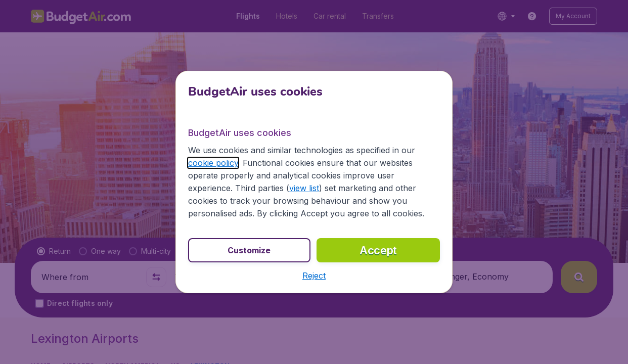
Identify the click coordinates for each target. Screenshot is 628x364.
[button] (314, 276)
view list (304, 188)
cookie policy (213, 163)
